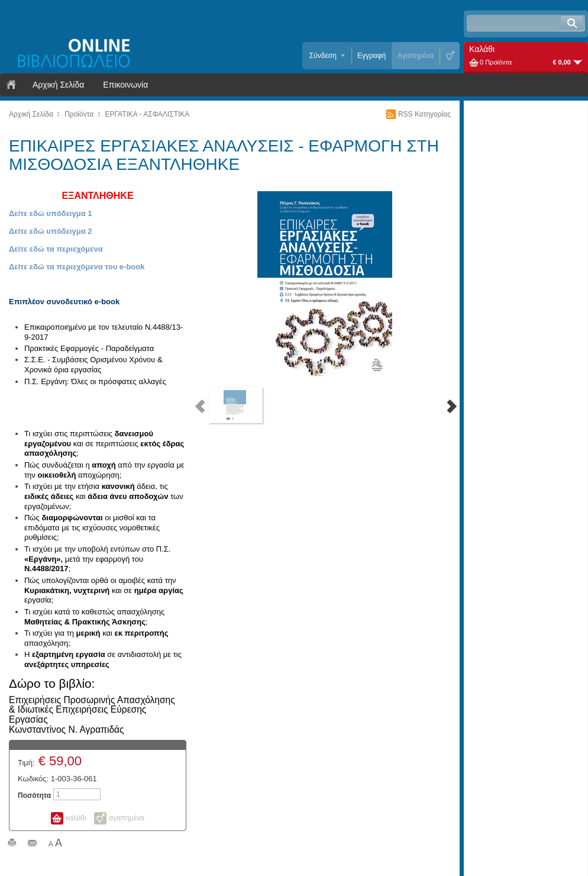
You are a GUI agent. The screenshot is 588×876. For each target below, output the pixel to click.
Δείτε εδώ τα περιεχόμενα (56, 249)
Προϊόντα (79, 114)
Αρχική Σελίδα (58, 85)
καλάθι (76, 818)
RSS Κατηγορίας (424, 114)
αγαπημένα (127, 818)
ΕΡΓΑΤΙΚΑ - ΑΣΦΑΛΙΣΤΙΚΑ (148, 114)
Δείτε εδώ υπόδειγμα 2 (51, 231)
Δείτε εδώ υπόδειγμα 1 (51, 213)
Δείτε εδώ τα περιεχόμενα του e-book (77, 267)
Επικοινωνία (125, 85)
